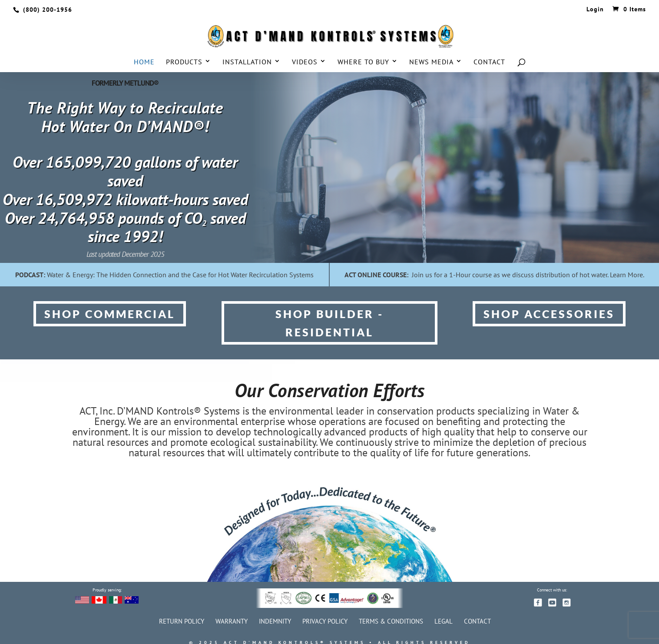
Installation (247, 62)
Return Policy (182, 621)
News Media (431, 62)
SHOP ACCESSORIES (549, 314)
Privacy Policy (325, 621)
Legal (444, 621)
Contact (489, 62)
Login (595, 10)
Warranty (232, 621)
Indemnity (275, 621)
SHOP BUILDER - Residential (329, 323)
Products (184, 62)
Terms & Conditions (391, 621)
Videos (305, 62)
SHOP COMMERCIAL (110, 314)
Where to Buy (363, 62)
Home (144, 62)
